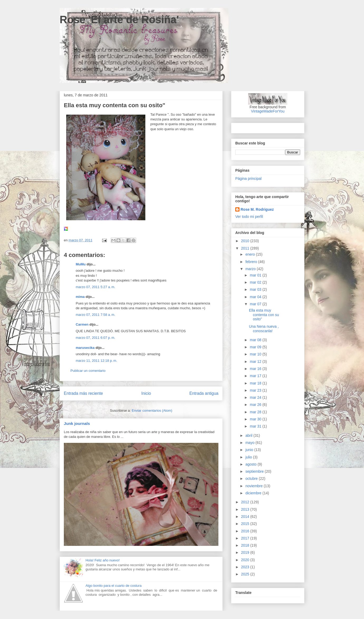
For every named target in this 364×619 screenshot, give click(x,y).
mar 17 (256, 376)
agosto (251, 464)
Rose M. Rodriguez (257, 209)
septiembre (255, 471)
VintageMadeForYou (268, 111)
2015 (246, 524)
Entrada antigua (204, 393)
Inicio (146, 393)
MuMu (81, 264)
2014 (246, 517)
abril (249, 435)
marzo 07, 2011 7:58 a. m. (95, 315)
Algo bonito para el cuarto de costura (113, 586)
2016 (246, 531)
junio (250, 450)
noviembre (254, 486)
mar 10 (256, 354)
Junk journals (77, 423)
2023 (246, 567)
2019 (246, 552)
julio (249, 457)
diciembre (254, 493)
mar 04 (256, 297)
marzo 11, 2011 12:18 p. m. (96, 361)
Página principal (248, 179)
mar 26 (256, 405)
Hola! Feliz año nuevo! (102, 560)
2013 (246, 509)
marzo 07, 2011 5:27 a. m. (95, 287)
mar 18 (256, 383)
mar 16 (256, 369)
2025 (246, 574)
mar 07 (256, 304)
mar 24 (256, 397)
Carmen (82, 324)
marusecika (85, 348)
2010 (246, 241)
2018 (246, 545)
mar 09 (256, 347)
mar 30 (256, 419)
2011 (246, 248)
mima (80, 297)
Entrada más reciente (83, 393)
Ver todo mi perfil (249, 217)
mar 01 (256, 275)
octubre (252, 479)
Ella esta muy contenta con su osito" (264, 315)
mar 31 (256, 426)
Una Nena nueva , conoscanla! (264, 329)
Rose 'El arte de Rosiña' (119, 20)
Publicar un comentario (88, 371)
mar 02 (256, 282)
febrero (252, 262)
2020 (246, 560)
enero (251, 254)
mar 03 (256, 289)
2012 (246, 502)
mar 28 (256, 412)
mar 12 (256, 362)
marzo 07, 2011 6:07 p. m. (95, 338)
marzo (251, 269)
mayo (250, 443)
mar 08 (256, 340)
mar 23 (256, 390)
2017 (246, 538)
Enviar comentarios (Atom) (152, 411)
